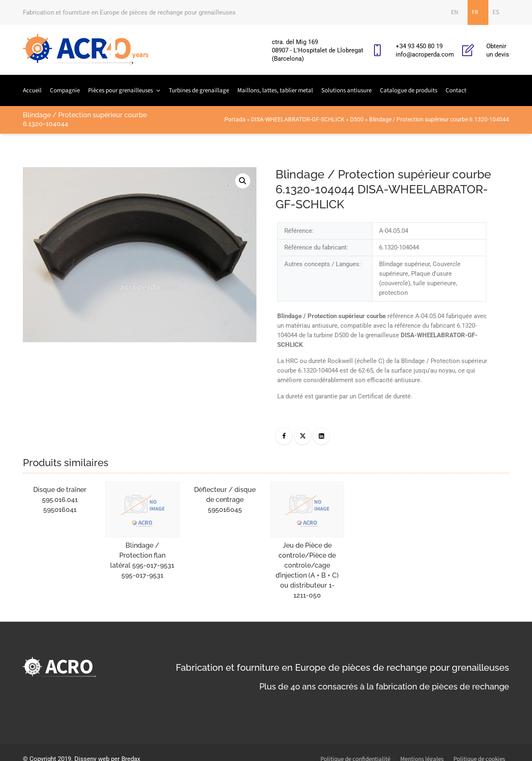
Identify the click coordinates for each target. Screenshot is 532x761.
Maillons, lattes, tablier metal (275, 90)
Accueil (32, 90)
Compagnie (65, 90)
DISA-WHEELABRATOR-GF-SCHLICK (298, 119)
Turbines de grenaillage (199, 90)
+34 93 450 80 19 (419, 46)
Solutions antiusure (346, 90)
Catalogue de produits (409, 90)
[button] (243, 181)
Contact (456, 90)
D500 (357, 119)
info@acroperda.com (425, 54)
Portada (235, 119)
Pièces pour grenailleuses (121, 90)
